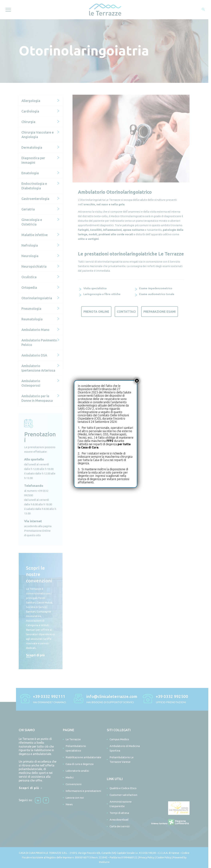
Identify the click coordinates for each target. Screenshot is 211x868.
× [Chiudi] (137, 381)
